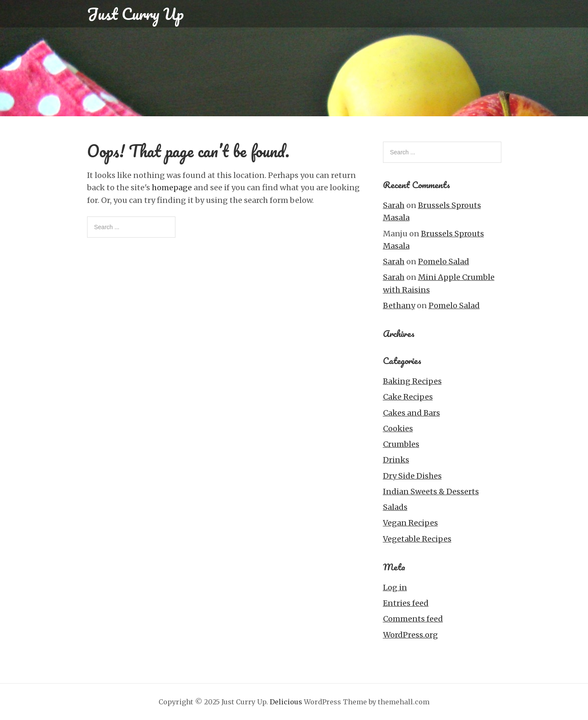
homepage (172, 188)
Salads (395, 507)
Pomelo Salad (444, 261)
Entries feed (406, 603)
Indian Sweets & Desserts (431, 491)
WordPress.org (410, 635)
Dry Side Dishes (412, 476)
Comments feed (413, 619)
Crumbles (401, 444)
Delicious (286, 702)
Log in (395, 587)
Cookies (398, 428)
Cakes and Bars (412, 413)
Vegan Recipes (410, 523)
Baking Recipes (412, 381)
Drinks (396, 460)
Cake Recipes (408, 397)
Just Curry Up (135, 14)
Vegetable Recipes (417, 539)
